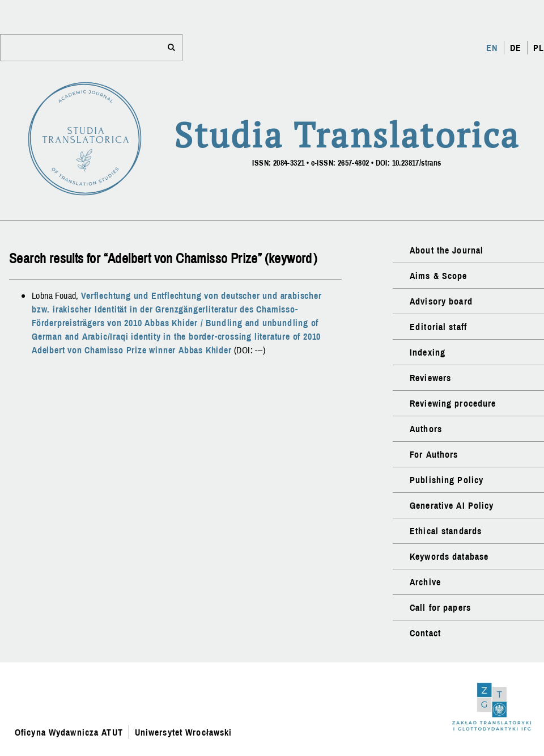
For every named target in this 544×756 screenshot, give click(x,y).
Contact (425, 633)
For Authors (434, 454)
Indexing (428, 352)
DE (516, 48)
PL (539, 48)
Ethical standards (446, 531)
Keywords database (449, 556)
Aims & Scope (438, 276)
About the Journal (447, 250)
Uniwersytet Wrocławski (184, 732)
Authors (426, 429)
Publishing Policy (447, 480)
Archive (425, 582)
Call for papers (440, 607)
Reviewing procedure (453, 403)
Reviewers (430, 378)
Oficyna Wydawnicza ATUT (69, 732)
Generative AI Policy (452, 505)
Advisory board (441, 301)
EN (492, 48)
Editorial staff (438, 327)
